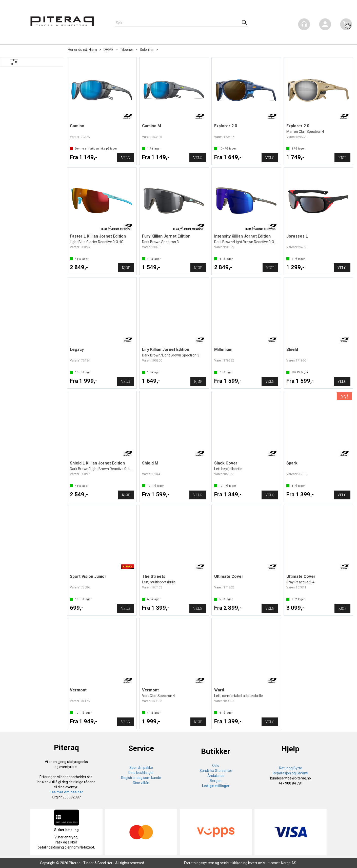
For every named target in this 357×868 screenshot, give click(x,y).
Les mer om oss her (66, 792)
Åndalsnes (216, 776)
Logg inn (325, 25)
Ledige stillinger (216, 786)
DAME (108, 50)
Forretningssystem (199, 863)
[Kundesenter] (304, 24)
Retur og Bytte (291, 768)
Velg (125, 158)
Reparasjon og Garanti (290, 773)
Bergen (216, 781)
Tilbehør (127, 50)
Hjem (93, 50)
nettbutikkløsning (234, 863)
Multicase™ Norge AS (279, 863)
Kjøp (342, 158)
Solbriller (147, 50)
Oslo (216, 766)
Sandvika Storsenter (216, 771)
